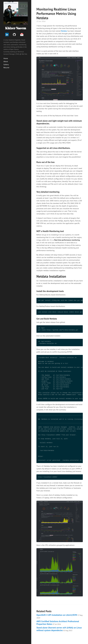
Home (6, 58)
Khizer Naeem (16, 28)
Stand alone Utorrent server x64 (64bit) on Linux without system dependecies (59, 629)
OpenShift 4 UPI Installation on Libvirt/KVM (59, 616)
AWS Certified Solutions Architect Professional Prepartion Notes (58, 623)
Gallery (6, 65)
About (6, 61)
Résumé (6, 68)
